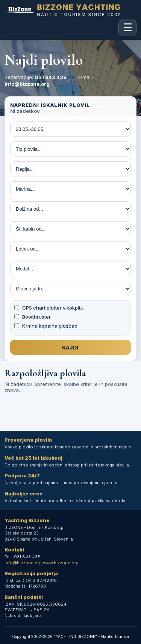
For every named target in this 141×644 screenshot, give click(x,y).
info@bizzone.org (27, 84)
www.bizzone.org (61, 563)
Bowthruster (33, 317)
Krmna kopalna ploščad (46, 326)
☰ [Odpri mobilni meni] (128, 28)
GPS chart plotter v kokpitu (49, 308)
